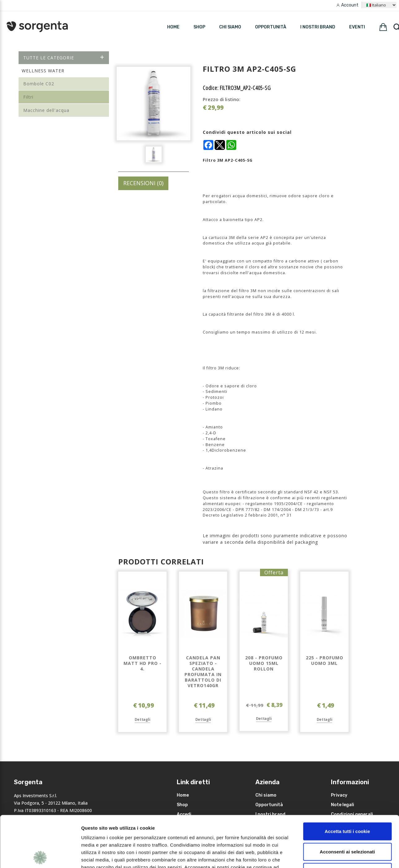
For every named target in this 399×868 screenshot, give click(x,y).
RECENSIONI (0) (143, 183)
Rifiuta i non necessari (347, 821)
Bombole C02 (39, 84)
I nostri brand (318, 27)
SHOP (199, 27)
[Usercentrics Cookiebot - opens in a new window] (40, 856)
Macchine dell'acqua (46, 110)
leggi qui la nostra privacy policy (120, 831)
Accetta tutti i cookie (347, 780)
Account (350, 5)
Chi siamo (230, 27)
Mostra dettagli (329, 856)
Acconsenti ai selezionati (347, 800)
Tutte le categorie (64, 58)
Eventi (357, 27)
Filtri (28, 97)
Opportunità (271, 27)
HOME (173, 27)
